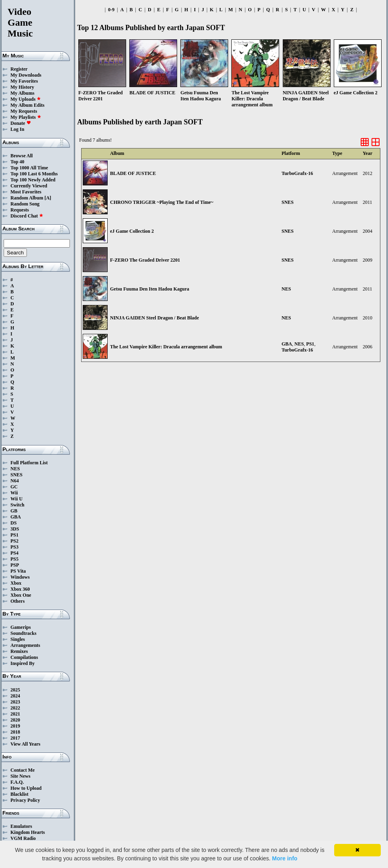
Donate (21, 123)
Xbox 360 (20, 589)
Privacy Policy (25, 800)
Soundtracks (23, 633)
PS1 (14, 535)
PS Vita (18, 571)
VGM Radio (23, 838)
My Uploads (26, 99)
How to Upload (26, 788)
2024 (15, 696)
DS (13, 523)
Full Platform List (29, 463)
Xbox (16, 583)
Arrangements (25, 645)
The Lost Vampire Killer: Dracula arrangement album (166, 347)
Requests (20, 210)
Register (19, 69)
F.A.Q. (17, 782)
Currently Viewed (29, 186)
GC (14, 487)
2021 (15, 714)
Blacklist (19, 794)
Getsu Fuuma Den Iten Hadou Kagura (150, 289)
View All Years (25, 744)
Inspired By (22, 663)
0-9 (111, 10)
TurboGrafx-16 (297, 173)
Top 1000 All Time (29, 168)
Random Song (25, 204)
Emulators (21, 826)
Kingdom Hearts (28, 832)
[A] (48, 198)
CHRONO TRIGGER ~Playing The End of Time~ (162, 202)
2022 (15, 708)
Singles (18, 639)
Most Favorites (26, 192)
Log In (17, 129)
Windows (20, 577)
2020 (15, 720)
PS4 (14, 553)
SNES (16, 475)
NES (15, 469)
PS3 (14, 547)
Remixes (19, 651)
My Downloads (26, 75)
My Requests (24, 111)
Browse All (21, 156)
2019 (15, 726)
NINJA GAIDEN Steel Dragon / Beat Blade (154, 318)
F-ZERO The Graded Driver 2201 (145, 260)
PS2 (14, 541)
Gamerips (21, 627)
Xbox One (21, 595)
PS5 (14, 559)
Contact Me (22, 770)
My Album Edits (28, 105)
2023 (15, 702)
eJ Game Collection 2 (132, 231)
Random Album (27, 198)
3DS (15, 529)
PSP (15, 565)
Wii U (16, 499)
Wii (14, 493)
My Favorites (24, 81)
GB (14, 511)
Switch (17, 505)
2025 (15, 690)
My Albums (22, 93)
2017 (15, 738)
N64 (15, 481)
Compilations (24, 657)
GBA (16, 517)
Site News (20, 776)
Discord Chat (27, 216)
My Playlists (26, 117)
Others (17, 601)
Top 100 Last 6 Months (34, 174)
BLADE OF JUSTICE (133, 173)
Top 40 (17, 162)
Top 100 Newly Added (33, 180)
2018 (15, 732)
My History (22, 87)
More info (285, 858)
